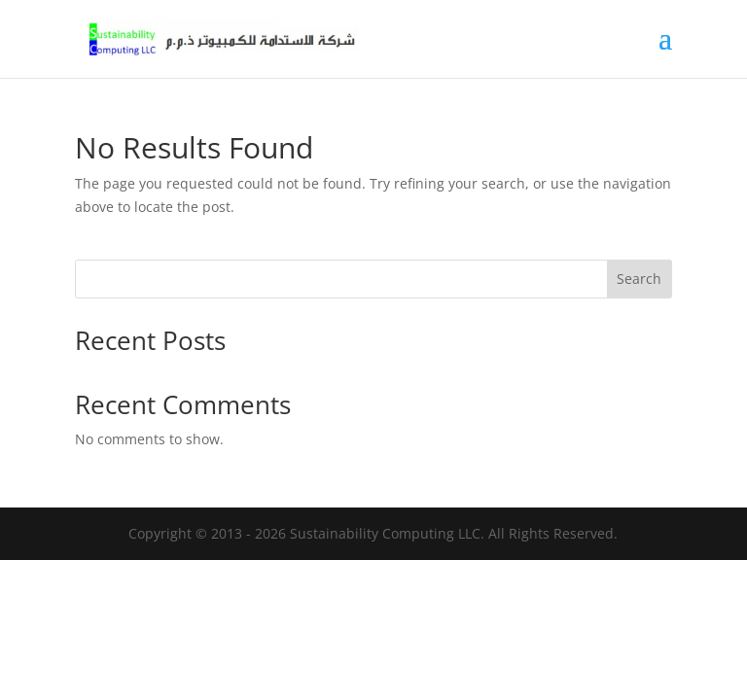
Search (639, 279)
